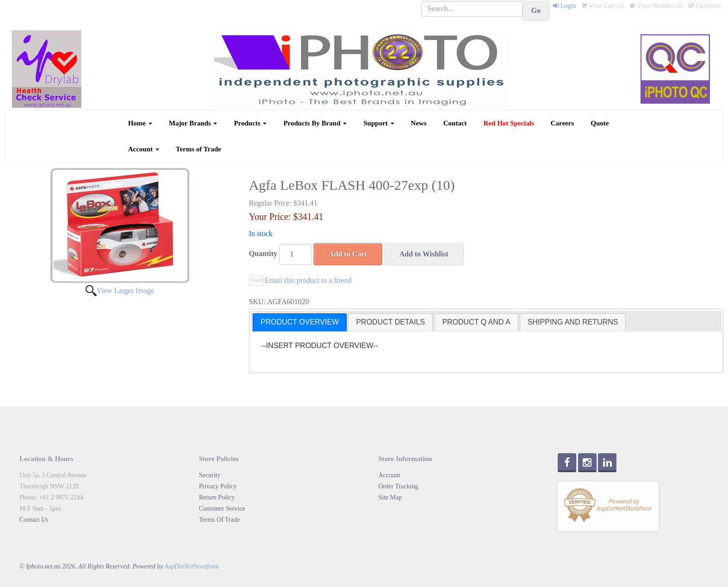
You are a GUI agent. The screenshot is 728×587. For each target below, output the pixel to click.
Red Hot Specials (509, 123)
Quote (600, 123)
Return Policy (217, 497)
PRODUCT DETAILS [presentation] (390, 322)
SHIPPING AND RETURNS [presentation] (573, 322)
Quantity (263, 253)
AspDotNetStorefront (192, 566)
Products (250, 123)
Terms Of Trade (219, 520)
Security (210, 475)
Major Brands (193, 123)
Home (140, 123)
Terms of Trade (199, 149)
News (419, 123)
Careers (563, 123)
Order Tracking (398, 486)
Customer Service (222, 509)
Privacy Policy (218, 486)
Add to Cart (348, 254)
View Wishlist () (656, 6)
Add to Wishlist (424, 254)
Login (564, 6)
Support (379, 123)
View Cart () (603, 6)
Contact (455, 123)
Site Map (390, 497)
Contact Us (34, 520)
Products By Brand (315, 123)
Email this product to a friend (308, 280)
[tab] (300, 322)
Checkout (704, 6)
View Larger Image (125, 290)
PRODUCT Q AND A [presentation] (476, 322)
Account (144, 149)
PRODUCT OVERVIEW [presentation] (300, 322)
